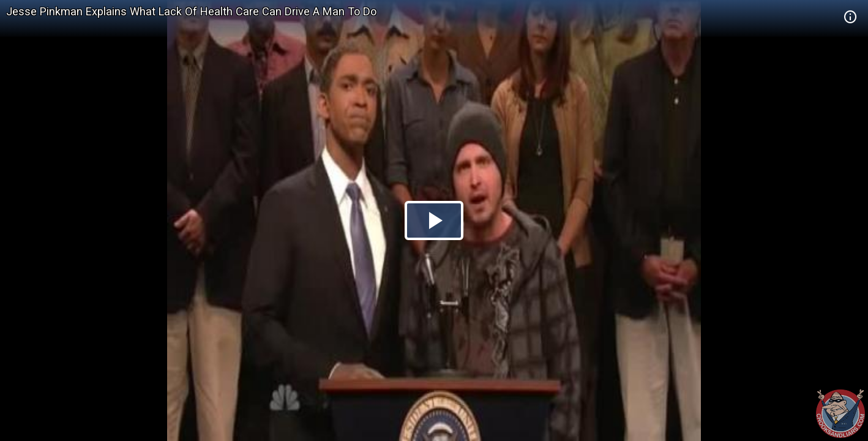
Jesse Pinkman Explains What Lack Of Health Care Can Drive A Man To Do (191, 11)
